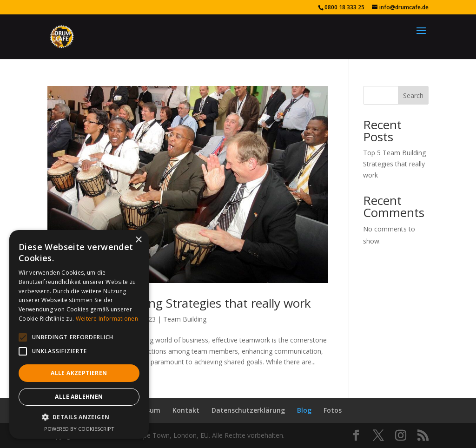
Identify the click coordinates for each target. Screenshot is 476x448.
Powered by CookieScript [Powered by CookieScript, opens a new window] (79, 429)
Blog (304, 410)
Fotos (333, 410)
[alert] (79, 334)
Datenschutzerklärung (248, 410)
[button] (23, 337)
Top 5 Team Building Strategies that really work (179, 303)
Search (413, 96)
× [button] (138, 240)
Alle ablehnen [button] (79, 397)
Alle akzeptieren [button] (79, 373)
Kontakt (186, 410)
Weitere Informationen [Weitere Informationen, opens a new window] (107, 319)
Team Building (185, 319)
